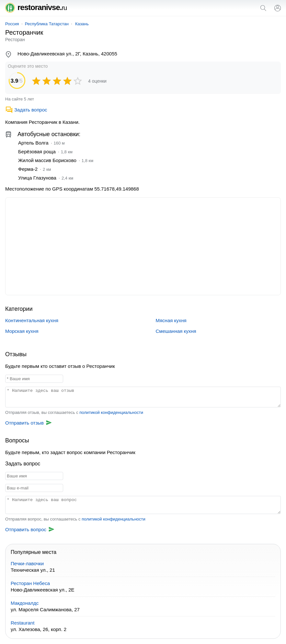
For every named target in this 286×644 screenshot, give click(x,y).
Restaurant (23, 623)
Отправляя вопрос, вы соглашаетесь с (75, 519)
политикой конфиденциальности (111, 412)
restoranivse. (36, 7)
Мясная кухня (171, 320)
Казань (82, 24)
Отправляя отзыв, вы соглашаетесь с (74, 412)
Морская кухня (22, 331)
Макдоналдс (25, 603)
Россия (12, 24)
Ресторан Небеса (30, 583)
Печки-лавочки (27, 563)
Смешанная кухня (176, 331)
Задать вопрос (26, 110)
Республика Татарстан (47, 24)
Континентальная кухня (32, 320)
